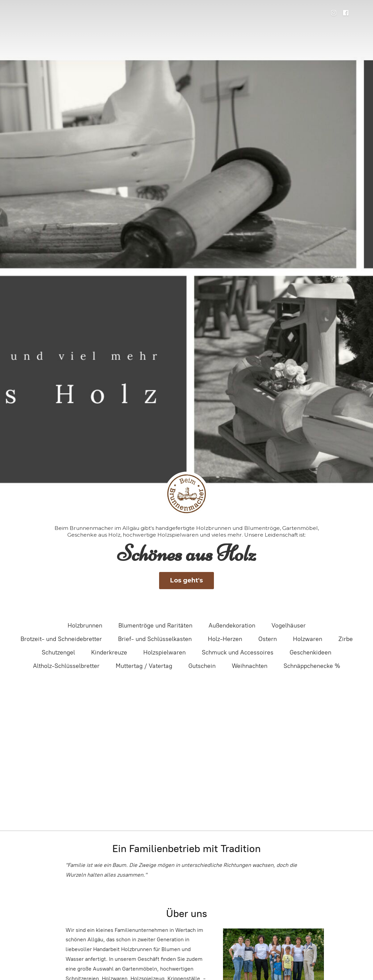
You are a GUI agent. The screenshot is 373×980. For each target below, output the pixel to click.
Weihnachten (250, 666)
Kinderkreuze (109, 652)
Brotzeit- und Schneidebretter (61, 639)
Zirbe (346, 639)
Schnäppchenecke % (312, 666)
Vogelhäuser (289, 626)
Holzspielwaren (164, 652)
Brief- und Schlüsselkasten (155, 639)
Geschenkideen (310, 652)
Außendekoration (232, 626)
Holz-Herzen (225, 639)
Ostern (268, 639)
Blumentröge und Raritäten (155, 626)
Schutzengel (58, 652)
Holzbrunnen (85, 626)
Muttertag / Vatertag (144, 666)
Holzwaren (308, 639)
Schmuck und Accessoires (238, 652)
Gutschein (202, 666)
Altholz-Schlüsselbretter (66, 666)
